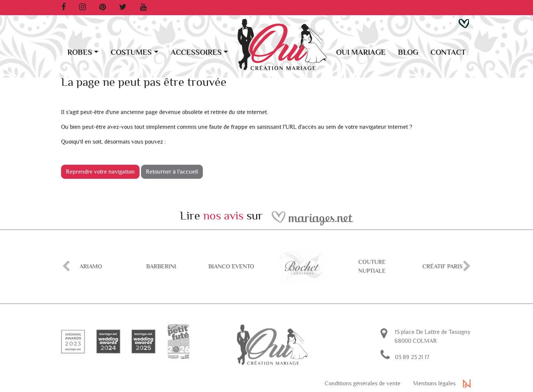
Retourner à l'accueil (172, 172)
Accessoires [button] (196, 52)
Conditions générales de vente (363, 383)
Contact (448, 52)
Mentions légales (434, 383)
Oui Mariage (361, 52)
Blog (408, 52)
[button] (464, 23)
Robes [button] (80, 52)
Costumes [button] (131, 52)
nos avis (223, 216)
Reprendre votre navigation (100, 172)
